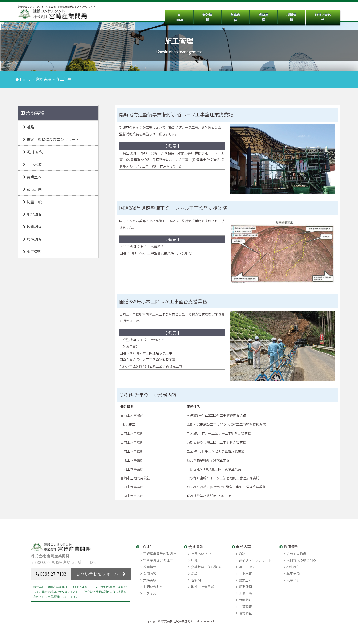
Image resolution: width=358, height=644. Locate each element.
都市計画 (32, 189)
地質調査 (32, 227)
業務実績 (258, 15)
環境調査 (32, 239)
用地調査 (32, 214)
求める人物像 (296, 554)
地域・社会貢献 (203, 587)
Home (25, 79)
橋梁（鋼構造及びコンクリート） (53, 139)
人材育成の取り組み (301, 560)
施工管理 (32, 252)
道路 (29, 127)
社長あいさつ (201, 554)
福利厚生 (293, 567)
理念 (194, 560)
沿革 (194, 573)
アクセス (150, 593)
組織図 (196, 580)
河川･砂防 (33, 152)
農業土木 (32, 177)
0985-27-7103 (53, 574)
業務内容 (227, 15)
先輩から (293, 580)
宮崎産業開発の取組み (160, 554)
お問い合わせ (322, 15)
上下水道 (32, 164)
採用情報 (288, 15)
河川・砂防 (247, 567)
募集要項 (293, 573)
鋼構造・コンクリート (255, 560)
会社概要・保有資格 (206, 567)
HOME (167, 15)
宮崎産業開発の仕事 (158, 560)
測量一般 (32, 202)
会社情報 (197, 15)
